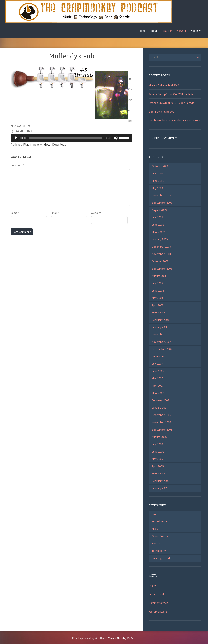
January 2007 (160, 408)
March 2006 (159, 473)
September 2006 (162, 430)
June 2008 (158, 290)
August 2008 (159, 276)
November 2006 (161, 422)
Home (142, 31)
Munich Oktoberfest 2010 (164, 85)
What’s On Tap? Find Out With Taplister (172, 94)
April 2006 (158, 466)
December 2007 (161, 334)
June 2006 (158, 451)
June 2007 (158, 371)
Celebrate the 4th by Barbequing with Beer (175, 120)
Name (15, 213)
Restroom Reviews (173, 31)
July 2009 (157, 217)
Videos (194, 31)
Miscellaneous (160, 521)
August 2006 (159, 437)
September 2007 (162, 349)
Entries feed (156, 594)
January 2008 (160, 327)
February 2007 (160, 400)
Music (155, 529)
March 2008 (159, 312)
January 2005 (160, 488)
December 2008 (161, 247)
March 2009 (159, 232)
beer (155, 514)
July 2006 (157, 444)
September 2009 (162, 203)
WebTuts (131, 638)
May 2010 (157, 188)
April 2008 (158, 305)
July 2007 (157, 364)
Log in (152, 585)
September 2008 (162, 269)
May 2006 (157, 459)
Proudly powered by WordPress (89, 638)
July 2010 (157, 173)
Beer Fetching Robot (161, 112)
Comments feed (159, 603)
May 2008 (157, 298)
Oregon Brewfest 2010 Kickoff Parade (172, 103)
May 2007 (157, 378)
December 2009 (161, 195)
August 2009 (159, 210)
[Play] (16, 138)
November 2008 (161, 254)
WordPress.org (158, 612)
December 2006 (161, 415)
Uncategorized (161, 558)
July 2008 (157, 283)
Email (55, 213)
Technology (159, 551)
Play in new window (37, 144)
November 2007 (161, 342)
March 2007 (159, 393)
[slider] (66, 138)
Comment (17, 165)
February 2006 (160, 481)
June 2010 (158, 181)
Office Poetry (160, 536)
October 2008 (160, 261)
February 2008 (160, 320)
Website (96, 213)
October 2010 (160, 166)
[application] (71, 138)
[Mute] (116, 138)
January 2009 (160, 239)
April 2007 (158, 386)
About (153, 31)
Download (59, 144)
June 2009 (158, 225)
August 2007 (159, 356)
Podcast (157, 543)
